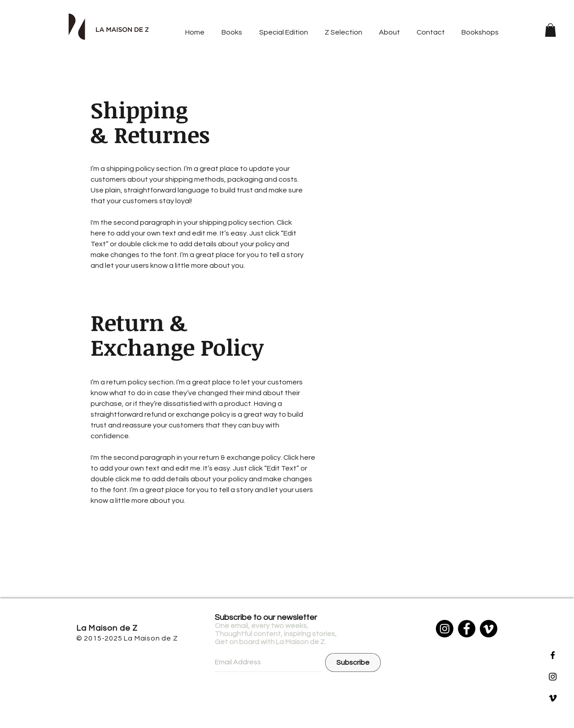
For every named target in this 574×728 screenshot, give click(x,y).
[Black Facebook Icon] (553, 655)
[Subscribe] (353, 663)
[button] (550, 30)
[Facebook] (467, 629)
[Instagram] (445, 629)
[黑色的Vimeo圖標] (553, 698)
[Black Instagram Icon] (553, 677)
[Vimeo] (489, 629)
